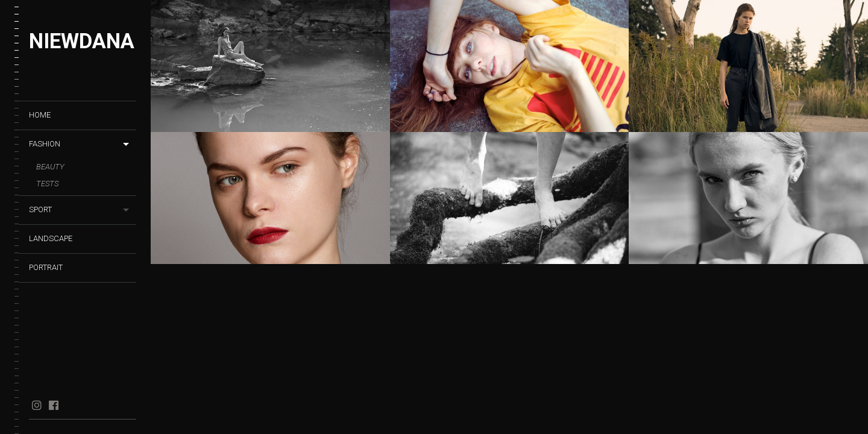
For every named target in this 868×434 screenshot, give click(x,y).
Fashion (45, 144)
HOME (40, 115)
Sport (40, 209)
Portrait (46, 267)
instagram (36, 405)
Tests (47, 184)
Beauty (50, 167)
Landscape (51, 238)
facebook (53, 405)
